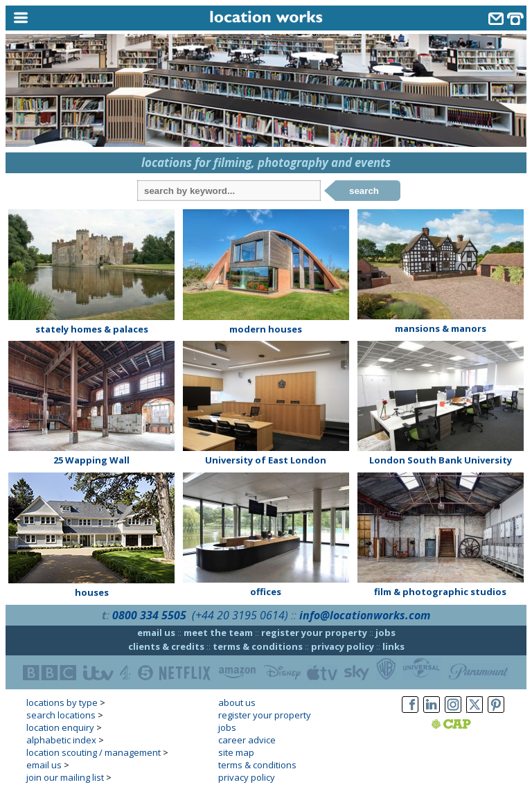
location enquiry (60, 727)
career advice (247, 740)
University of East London (266, 460)
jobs (385, 633)
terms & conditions (258, 646)
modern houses (266, 329)
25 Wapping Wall (91, 460)
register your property (314, 633)
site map (236, 752)
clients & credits (166, 646)
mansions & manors (441, 328)
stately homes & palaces (92, 329)
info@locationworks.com (365, 615)
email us (156, 633)
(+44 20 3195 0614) (240, 615)
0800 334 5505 (149, 615)
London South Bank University (441, 460)
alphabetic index (61, 740)
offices (266, 592)
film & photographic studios (440, 592)
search (364, 191)
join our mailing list (65, 777)
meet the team (218, 633)
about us (237, 702)
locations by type (62, 702)
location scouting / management (94, 752)
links (393, 646)
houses (92, 592)
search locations (61, 715)
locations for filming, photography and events (266, 162)
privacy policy (343, 646)
